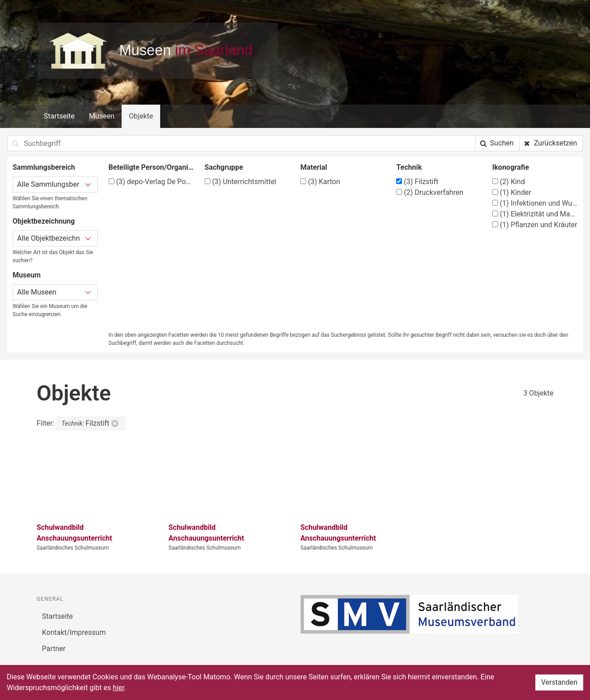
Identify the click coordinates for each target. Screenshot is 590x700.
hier (118, 688)
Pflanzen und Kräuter (535, 225)
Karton (320, 182)
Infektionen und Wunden (535, 203)
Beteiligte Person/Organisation (151, 167)
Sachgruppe (224, 167)
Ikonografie (511, 167)
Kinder (512, 192)
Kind (509, 182)
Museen (102, 116)
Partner (54, 649)
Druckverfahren (430, 192)
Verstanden (559, 682)
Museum (27, 275)
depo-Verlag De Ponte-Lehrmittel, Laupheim (151, 182)
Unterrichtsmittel (240, 182)
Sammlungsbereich (44, 167)
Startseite (59, 116)
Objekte (141, 116)
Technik (409, 167)
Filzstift (417, 182)
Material (314, 167)
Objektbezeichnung (44, 221)
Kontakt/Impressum (74, 632)
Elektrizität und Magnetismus (535, 214)
